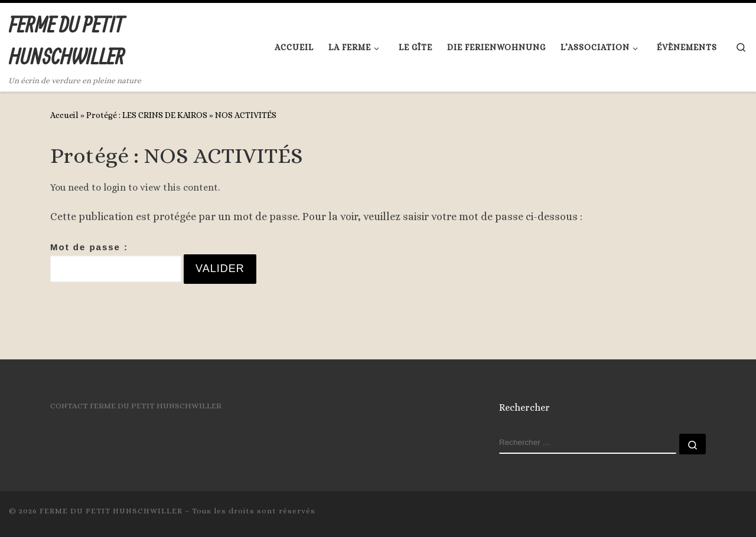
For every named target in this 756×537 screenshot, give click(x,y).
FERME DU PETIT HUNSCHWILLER (111, 511)
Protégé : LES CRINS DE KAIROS (147, 115)
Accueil (64, 115)
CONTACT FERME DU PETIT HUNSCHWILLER (136, 406)
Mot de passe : (116, 262)
